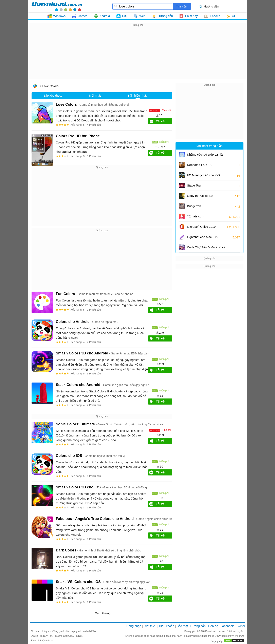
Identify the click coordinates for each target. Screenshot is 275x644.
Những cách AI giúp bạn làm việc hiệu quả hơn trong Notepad (206, 156)
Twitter (241, 626)
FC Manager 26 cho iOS (203, 177)
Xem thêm (102, 613)
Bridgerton (194, 206)
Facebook (227, 626)
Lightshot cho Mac (203, 237)
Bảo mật (182, 626)
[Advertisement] (137, 56)
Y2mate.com (196, 216)
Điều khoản (167, 626)
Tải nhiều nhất (137, 95)
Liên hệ (213, 626)
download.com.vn (57, 6)
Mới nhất (95, 95)
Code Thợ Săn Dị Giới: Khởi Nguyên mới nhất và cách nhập (206, 249)
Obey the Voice (200, 196)
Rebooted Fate (200, 165)
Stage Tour (194, 185)
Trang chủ (35, 86)
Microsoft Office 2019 (201, 227)
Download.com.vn (215, 631)
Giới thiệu (150, 626)
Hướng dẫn (211, 6)
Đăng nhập (134, 626)
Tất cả (36, 16)
